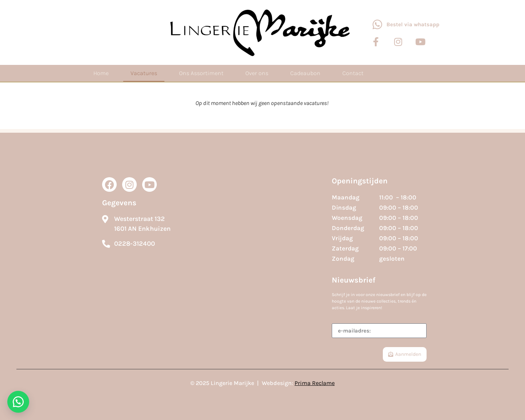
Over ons (257, 73)
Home (101, 73)
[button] (18, 402)
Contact (353, 73)
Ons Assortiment (201, 73)
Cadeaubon (305, 73)
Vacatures (144, 73)
